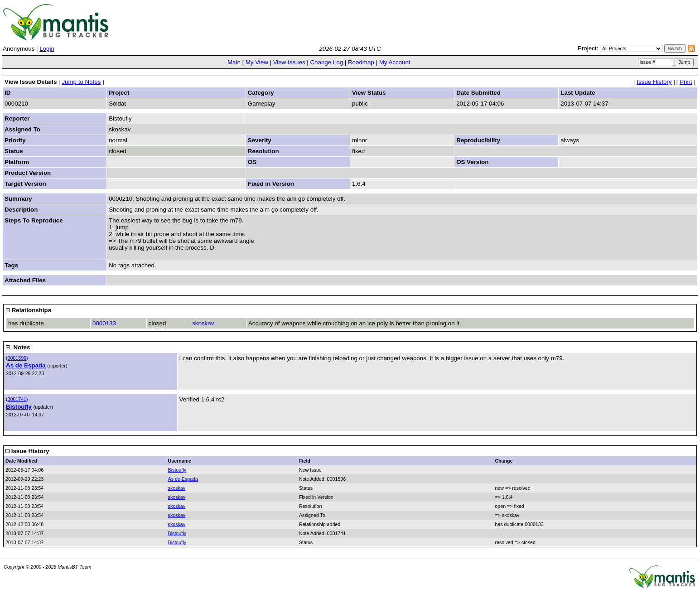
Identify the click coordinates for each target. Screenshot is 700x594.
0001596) (18, 358)
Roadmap (361, 62)
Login (47, 49)
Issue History (654, 82)
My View (257, 62)
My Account (395, 62)
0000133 (104, 323)
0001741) (18, 399)
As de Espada (26, 365)
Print (686, 82)
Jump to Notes (81, 82)
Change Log (326, 62)
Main (234, 62)
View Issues (289, 62)
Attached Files (25, 280)
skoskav (203, 323)
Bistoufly (19, 407)
